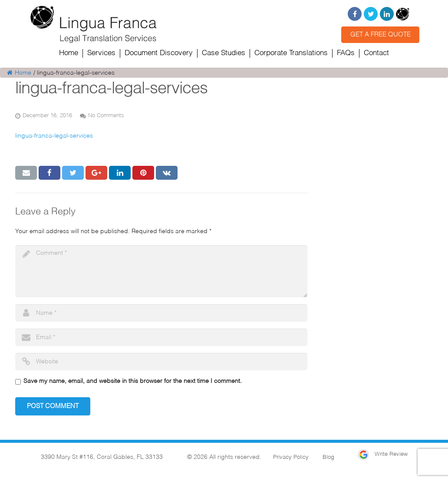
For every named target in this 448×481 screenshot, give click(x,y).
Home (19, 73)
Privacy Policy (291, 457)
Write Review (383, 454)
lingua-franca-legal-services (54, 136)
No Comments (106, 116)
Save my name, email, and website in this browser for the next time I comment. (133, 381)
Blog (328, 457)
